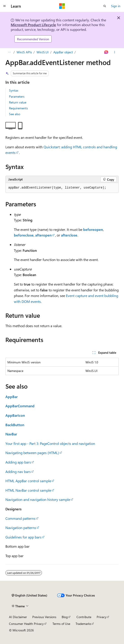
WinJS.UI (43, 52)
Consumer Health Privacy (26, 624)
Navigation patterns (21, 528)
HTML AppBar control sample (28, 481)
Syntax (14, 90)
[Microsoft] (62, 6)
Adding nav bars (18, 472)
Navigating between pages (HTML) (32, 453)
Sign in (116, 6)
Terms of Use (61, 624)
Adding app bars (18, 462)
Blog (65, 617)
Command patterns (20, 518)
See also (15, 114)
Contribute (84, 617)
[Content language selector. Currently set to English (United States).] (29, 595)
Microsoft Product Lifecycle (33, 25)
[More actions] (115, 52)
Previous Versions (44, 617)
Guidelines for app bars (23, 537)
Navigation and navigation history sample (38, 499)
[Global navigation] (4, 6)
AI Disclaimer (18, 617)
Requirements (18, 108)
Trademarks (83, 624)
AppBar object (63, 52)
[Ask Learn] (106, 52)
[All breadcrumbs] (9, 52)
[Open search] (105, 6)
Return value (18, 102)
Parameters (17, 96)
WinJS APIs (24, 52)
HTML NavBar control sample (28, 490)
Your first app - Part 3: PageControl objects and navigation (50, 443)
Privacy (102, 617)
